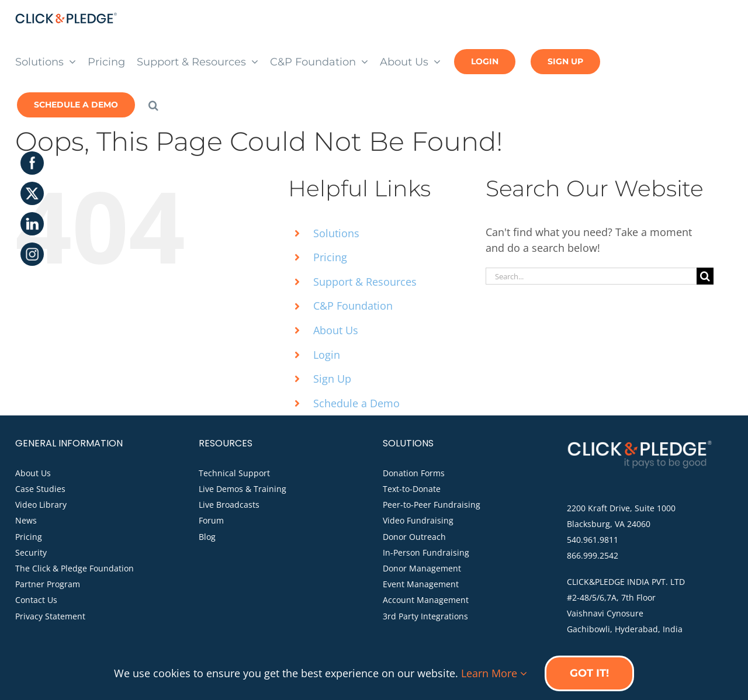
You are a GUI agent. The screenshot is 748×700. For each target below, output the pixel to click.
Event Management (421, 584)
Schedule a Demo (356, 403)
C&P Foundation (353, 306)
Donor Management (422, 568)
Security (31, 552)
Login (327, 355)
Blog (207, 537)
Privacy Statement (50, 616)
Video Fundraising (418, 520)
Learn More (494, 673)
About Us (336, 330)
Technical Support (234, 473)
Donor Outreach (414, 537)
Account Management (426, 600)
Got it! (589, 673)
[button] (153, 104)
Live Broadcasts (229, 505)
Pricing (330, 257)
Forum (211, 520)
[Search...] (591, 276)
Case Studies (40, 489)
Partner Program (48, 584)
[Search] (705, 276)
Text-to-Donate (412, 489)
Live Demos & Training (243, 489)
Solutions (336, 233)
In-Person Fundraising (426, 552)
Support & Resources (365, 282)
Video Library (41, 505)
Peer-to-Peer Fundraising (432, 505)
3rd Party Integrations (425, 616)
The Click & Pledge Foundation (75, 568)
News (26, 520)
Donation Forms (414, 473)
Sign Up (332, 379)
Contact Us (36, 600)
